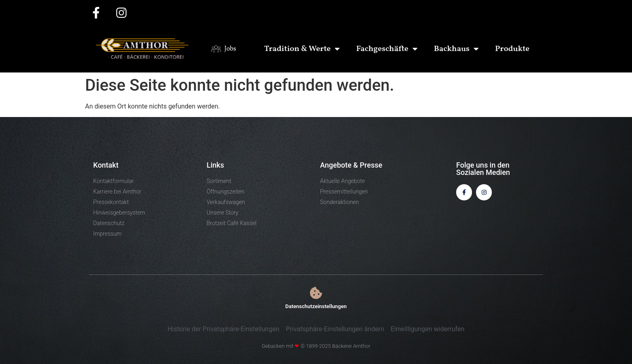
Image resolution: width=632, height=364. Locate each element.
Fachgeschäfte (387, 49)
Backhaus (456, 49)
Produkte (512, 49)
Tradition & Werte (302, 49)
